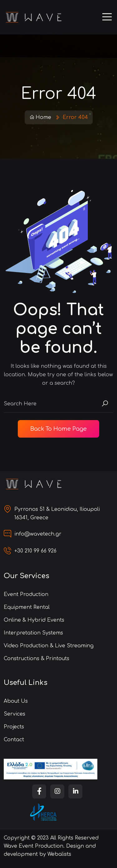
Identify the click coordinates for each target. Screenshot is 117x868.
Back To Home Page (58, 429)
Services (15, 714)
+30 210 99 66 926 (35, 551)
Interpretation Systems (33, 633)
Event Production (26, 594)
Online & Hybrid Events (34, 620)
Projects (14, 727)
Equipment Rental (27, 607)
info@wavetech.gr (38, 534)
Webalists (59, 854)
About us (16, 701)
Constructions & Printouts (37, 659)
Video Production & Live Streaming (49, 646)
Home (40, 117)
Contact (14, 740)
